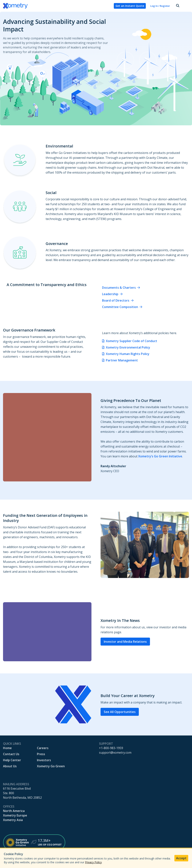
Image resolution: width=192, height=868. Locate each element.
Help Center (12, 760)
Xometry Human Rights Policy (128, 354)
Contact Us (11, 754)
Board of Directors (116, 300)
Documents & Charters (119, 288)
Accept (181, 858)
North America (14, 811)
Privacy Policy (93, 862)
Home (7, 748)
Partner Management (122, 360)
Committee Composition (120, 307)
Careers (43, 748)
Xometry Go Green (51, 766)
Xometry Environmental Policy (128, 347)
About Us (10, 766)
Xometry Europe (15, 815)
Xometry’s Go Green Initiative (160, 456)
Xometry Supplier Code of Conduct (132, 341)
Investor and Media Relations (125, 642)
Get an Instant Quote (130, 6)
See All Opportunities (120, 712)
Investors (44, 760)
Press (41, 754)
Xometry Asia (13, 820)
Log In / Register (160, 6)
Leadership (110, 294)
